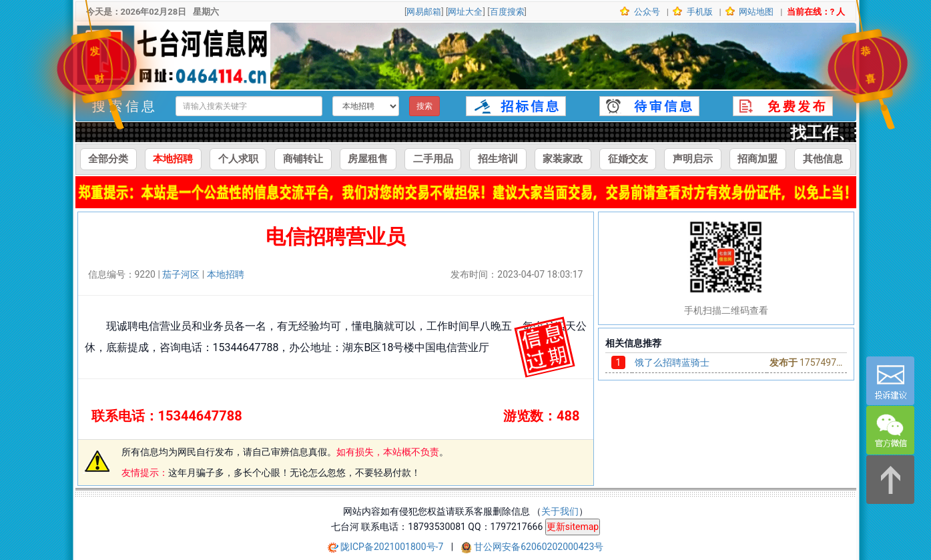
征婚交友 (628, 159)
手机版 (698, 12)
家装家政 (563, 159)
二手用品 (433, 159)
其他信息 (823, 159)
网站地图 (755, 12)
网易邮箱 (424, 12)
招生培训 (498, 159)
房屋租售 (368, 159)
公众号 (646, 12)
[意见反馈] (890, 381)
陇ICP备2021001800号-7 (393, 547)
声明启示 (693, 159)
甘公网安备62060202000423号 (539, 547)
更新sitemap (573, 527)
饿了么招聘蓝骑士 (672, 362)
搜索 (424, 106)
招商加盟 (757, 159)
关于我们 (560, 511)
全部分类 (108, 159)
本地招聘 (173, 159)
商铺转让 (303, 159)
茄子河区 (181, 274)
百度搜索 (507, 12)
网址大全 (465, 12)
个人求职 (238, 159)
